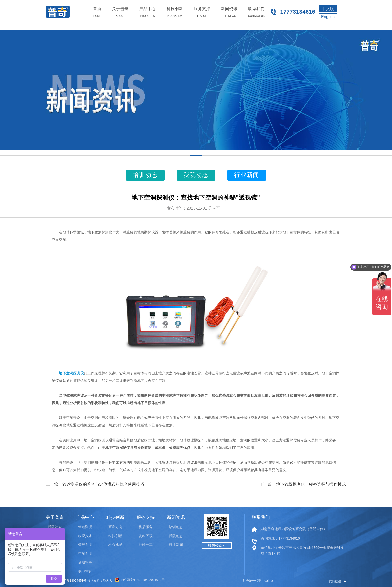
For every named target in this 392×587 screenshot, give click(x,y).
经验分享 (146, 545)
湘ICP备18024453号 (72, 581)
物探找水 (85, 536)
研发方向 (115, 527)
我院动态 (176, 536)
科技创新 (115, 536)
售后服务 (146, 527)
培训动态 (176, 527)
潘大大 (108, 581)
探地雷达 (85, 571)
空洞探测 (85, 554)
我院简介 (55, 527)
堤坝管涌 (85, 562)
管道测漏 (85, 527)
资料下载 (146, 536)
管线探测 (85, 545)
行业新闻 (176, 545)
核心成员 (115, 545)
